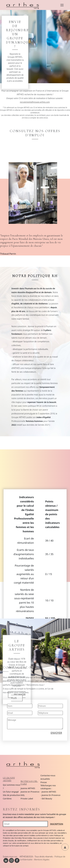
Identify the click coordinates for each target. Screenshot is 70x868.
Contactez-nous (48, 775)
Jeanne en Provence (30, 792)
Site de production (12, 795)
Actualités (45, 779)
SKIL (23, 795)
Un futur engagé (11, 792)
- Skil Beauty (46, 799)
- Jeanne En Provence (50, 795)
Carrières (7, 799)
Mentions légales (42, 860)
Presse (44, 782)
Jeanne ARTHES (28, 788)
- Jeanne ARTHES (48, 792)
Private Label (27, 799)
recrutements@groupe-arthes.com (35, 102)
